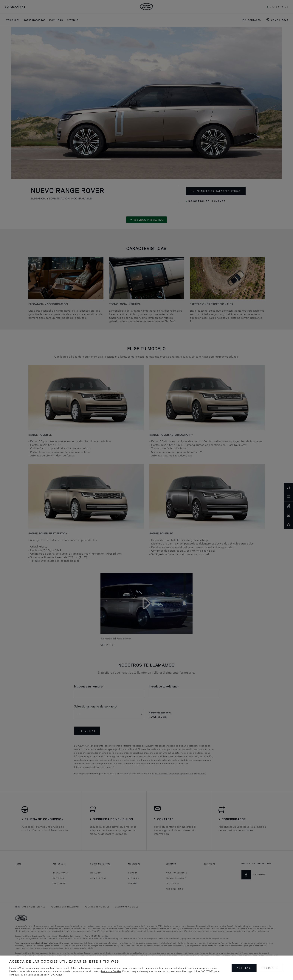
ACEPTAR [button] (244, 968)
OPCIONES (270, 968)
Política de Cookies (111, 971)
